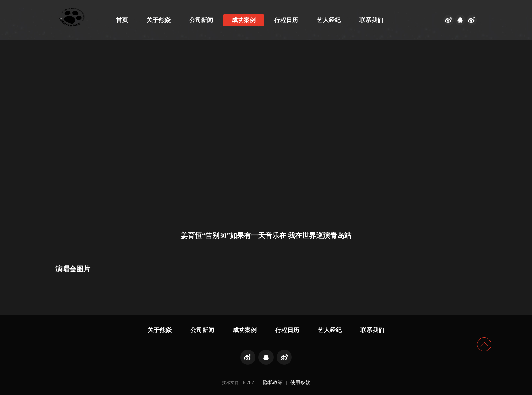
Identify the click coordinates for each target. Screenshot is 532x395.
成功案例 (244, 20)
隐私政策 (273, 383)
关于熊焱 (159, 20)
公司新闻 (201, 20)
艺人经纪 (329, 20)
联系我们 (371, 20)
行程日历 (286, 20)
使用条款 (300, 383)
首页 (122, 20)
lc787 (248, 383)
